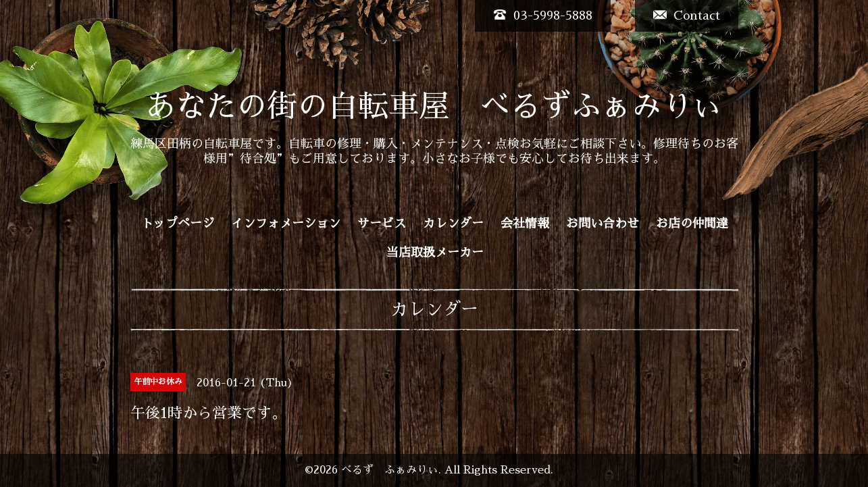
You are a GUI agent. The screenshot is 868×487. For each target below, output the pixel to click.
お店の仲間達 (692, 224)
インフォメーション (286, 224)
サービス (382, 224)
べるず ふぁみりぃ (390, 470)
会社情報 (525, 224)
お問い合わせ (603, 224)
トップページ (178, 224)
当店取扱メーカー (435, 253)
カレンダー (453, 224)
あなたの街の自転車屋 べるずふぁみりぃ (434, 106)
